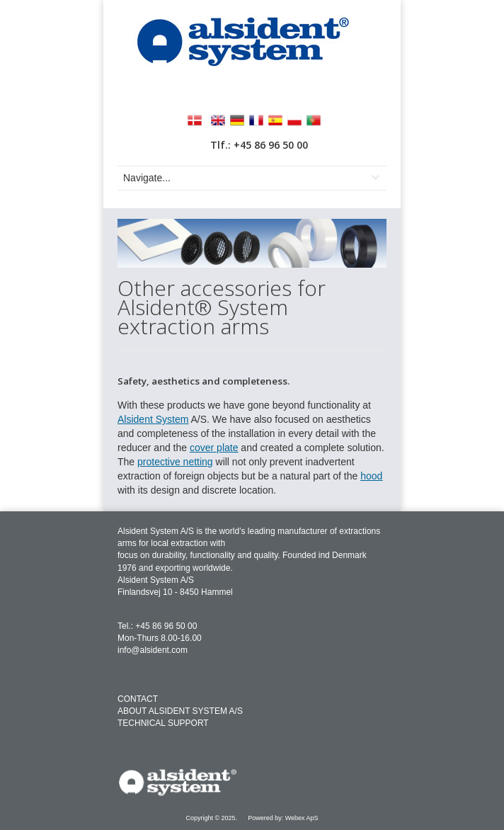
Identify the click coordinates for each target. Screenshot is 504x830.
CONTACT (138, 699)
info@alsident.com (153, 650)
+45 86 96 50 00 (166, 626)
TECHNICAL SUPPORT (163, 723)
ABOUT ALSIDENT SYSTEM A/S (180, 711)
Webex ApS (302, 818)
